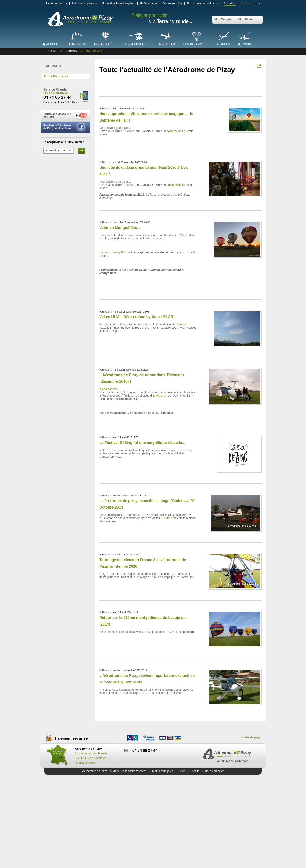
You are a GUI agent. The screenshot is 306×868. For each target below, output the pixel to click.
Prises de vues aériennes (203, 4)
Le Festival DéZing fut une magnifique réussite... (142, 443)
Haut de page (252, 737)
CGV (182, 771)
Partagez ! (259, 66)
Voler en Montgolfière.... (120, 228)
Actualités (230, 4)
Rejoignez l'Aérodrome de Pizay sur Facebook (65, 127)
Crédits (195, 771)
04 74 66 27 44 (57, 97)
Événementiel (149, 4)
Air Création (180, 324)
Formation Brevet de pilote (119, 4)
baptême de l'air (177, 131)
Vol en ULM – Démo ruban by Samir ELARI (137, 317)
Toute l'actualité (56, 76)
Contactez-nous (251, 4)
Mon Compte (223, 19)
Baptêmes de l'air (56, 4)
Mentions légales (163, 771)
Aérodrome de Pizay (95, 771)
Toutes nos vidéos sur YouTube (66, 116)
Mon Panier (246, 19)
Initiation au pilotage (85, 4)
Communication (172, 4)
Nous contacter (214, 771)
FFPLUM (165, 518)
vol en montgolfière (116, 253)
